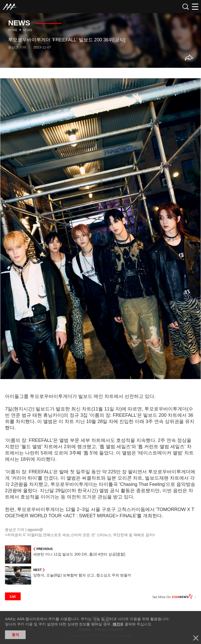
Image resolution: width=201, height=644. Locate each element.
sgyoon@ (35, 530)
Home (13, 30)
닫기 (196, 638)
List (13, 596)
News (27, 30)
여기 (116, 624)
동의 (15, 635)
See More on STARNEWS (174, 596)
